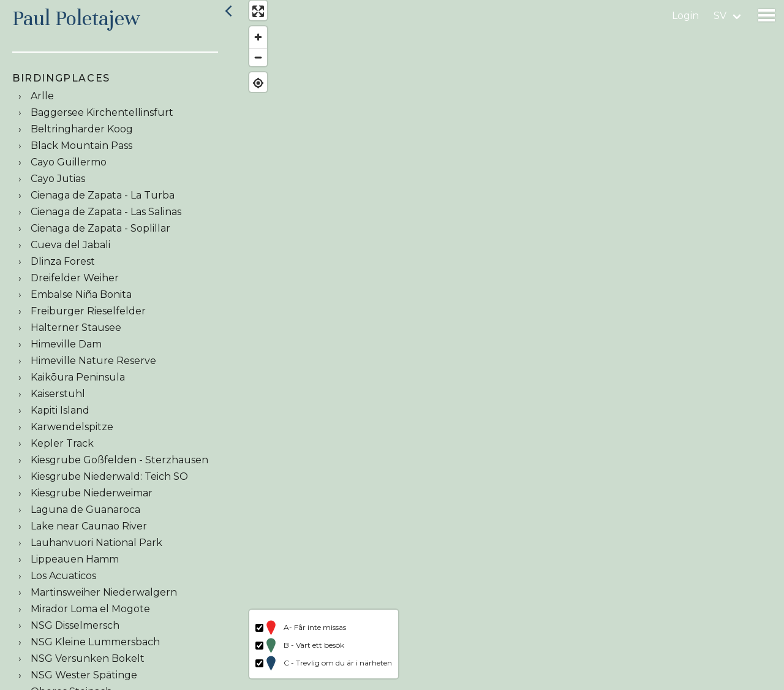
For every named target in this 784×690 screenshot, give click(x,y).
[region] (511, 345)
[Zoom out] (253, 63)
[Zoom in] (253, 43)
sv (720, 16)
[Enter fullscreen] (253, 17)
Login (685, 16)
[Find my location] (253, 89)
